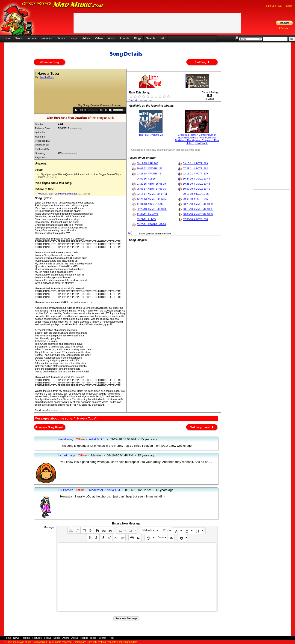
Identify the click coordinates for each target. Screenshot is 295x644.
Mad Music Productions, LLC (35, 642)
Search (150, 38)
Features (46, 38)
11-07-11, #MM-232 (148, 214)
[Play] (76, 110)
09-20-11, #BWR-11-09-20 (151, 224)
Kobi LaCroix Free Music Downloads (57, 194)
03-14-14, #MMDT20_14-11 (152, 194)
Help (162, 38)
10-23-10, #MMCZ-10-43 (196, 184)
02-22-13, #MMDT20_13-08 (152, 209)
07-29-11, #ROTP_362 (195, 168)
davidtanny (66, 439)
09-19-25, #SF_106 (147, 163)
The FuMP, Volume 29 (151, 135)
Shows (61, 38)
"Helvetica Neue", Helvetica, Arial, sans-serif (151, 530)
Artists (86, 38)
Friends (125, 38)
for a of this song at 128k (80, 118)
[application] (100, 110)
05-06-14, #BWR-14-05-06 (151, 189)
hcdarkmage (67, 455)
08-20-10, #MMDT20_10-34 (198, 204)
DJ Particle (66, 490)
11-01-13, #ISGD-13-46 (150, 204)
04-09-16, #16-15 (146, 179)
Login (289, 6)
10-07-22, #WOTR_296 (150, 168)
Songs (74, 38)
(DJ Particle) (76, 129)
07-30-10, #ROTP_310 (195, 219)
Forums (31, 38)
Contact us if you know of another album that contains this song (166, 150)
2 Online (283, 28)
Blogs (138, 38)
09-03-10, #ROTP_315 (195, 199)
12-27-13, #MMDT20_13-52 (152, 199)
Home (6, 38)
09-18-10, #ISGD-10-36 (196, 194)
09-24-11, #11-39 (146, 219)
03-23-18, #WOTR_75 (149, 174)
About (112, 38)
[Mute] (110, 110)
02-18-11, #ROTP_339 (195, 174)
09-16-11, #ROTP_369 (195, 163)
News (18, 38)
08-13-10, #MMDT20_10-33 (198, 209)
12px (165, 530)
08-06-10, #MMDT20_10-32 (198, 214)
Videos (99, 38)
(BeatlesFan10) (70, 153)
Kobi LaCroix (47, 77)
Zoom (161, 537)
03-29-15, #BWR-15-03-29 (151, 184)
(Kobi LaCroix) (55, 410)
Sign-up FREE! (274, 6)
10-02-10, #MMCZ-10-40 (196, 189)
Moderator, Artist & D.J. (105, 490)
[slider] (93, 110)
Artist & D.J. (97, 439)
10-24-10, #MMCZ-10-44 (196, 179)
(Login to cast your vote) (141, 100)
